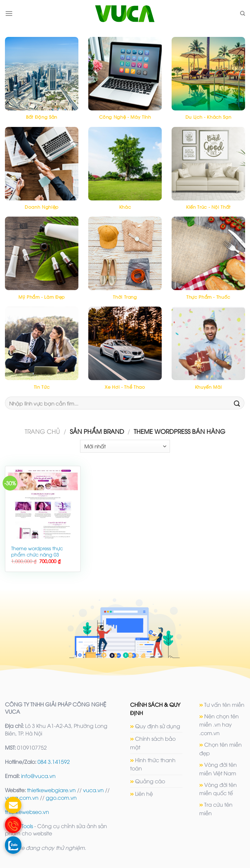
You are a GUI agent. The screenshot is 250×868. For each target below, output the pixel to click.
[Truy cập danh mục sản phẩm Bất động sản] (42, 82)
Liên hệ (144, 793)
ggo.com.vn (61, 797)
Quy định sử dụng (158, 726)
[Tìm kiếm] (243, 14)
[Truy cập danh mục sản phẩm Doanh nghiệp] (42, 172)
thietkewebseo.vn (27, 812)
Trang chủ (42, 431)
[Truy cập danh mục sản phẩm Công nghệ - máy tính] (125, 82)
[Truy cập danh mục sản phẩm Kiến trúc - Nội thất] (208, 172)
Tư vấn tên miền (224, 704)
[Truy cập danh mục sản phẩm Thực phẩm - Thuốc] (208, 262)
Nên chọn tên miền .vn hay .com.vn (219, 724)
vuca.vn (93, 790)
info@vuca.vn (38, 776)
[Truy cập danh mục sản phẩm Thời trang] (125, 262)
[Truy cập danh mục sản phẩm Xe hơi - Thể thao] (125, 352)
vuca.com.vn (22, 797)
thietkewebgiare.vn (51, 790)
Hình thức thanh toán (153, 764)
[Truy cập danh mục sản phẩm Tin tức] (42, 352)
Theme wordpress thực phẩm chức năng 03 (37, 551)
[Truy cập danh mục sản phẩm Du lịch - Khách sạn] (208, 82)
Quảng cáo (150, 781)
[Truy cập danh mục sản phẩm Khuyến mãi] (208, 352)
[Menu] (9, 13)
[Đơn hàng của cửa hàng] (125, 446)
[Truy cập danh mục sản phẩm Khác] (125, 172)
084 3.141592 (54, 762)
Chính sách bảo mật (153, 743)
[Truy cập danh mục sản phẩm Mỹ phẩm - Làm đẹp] (42, 262)
